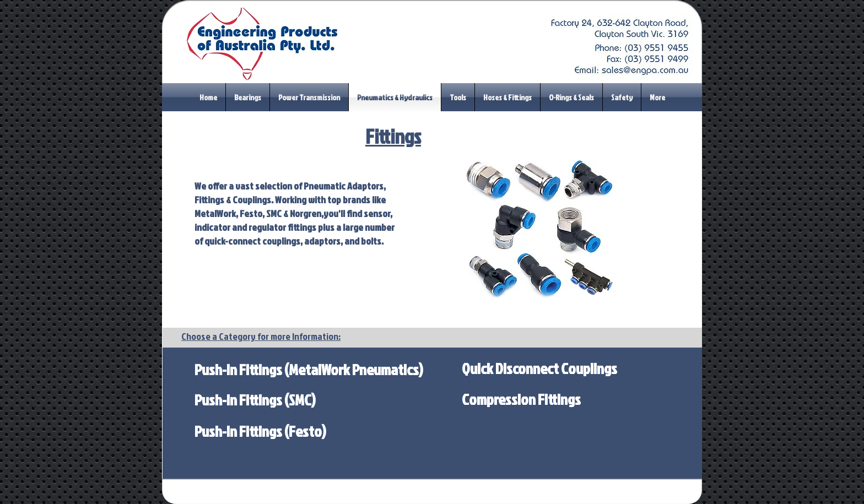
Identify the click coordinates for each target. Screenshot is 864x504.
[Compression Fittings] (521, 399)
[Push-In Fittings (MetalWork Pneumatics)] (309, 369)
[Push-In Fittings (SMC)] (255, 400)
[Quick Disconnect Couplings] (539, 368)
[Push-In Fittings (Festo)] (260, 431)
